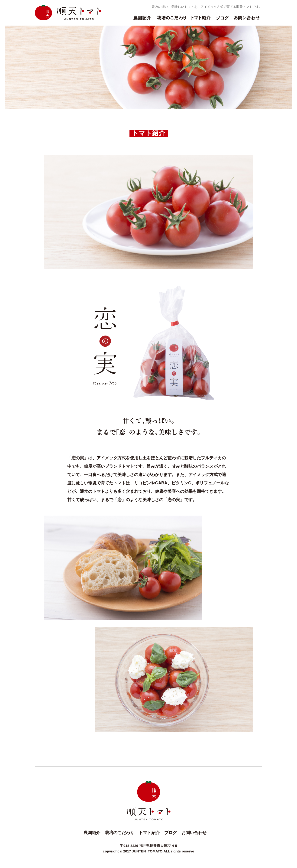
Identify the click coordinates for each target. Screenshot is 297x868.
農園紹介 (142, 20)
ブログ (222, 20)
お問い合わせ (247, 20)
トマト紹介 (201, 20)
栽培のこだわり (171, 20)
